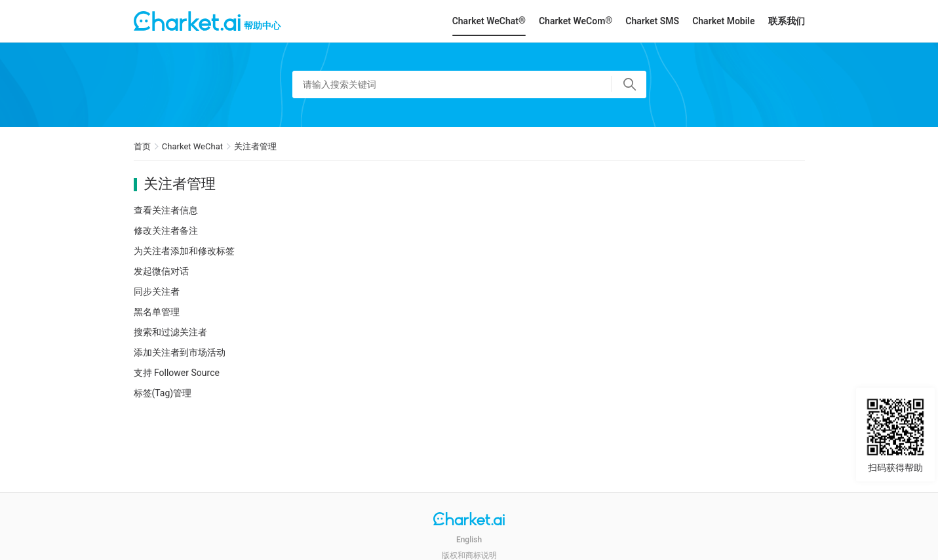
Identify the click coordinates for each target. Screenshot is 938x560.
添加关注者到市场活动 (180, 352)
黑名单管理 (157, 312)
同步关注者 (157, 291)
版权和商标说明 (469, 555)
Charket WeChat (192, 146)
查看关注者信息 (166, 210)
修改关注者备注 (166, 231)
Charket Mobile (723, 21)
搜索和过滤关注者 (170, 332)
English (469, 540)
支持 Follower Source (177, 373)
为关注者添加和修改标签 (184, 251)
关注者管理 (255, 146)
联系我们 (787, 21)
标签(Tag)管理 (163, 393)
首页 (142, 146)
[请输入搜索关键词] (469, 84)
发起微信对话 (161, 271)
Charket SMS (652, 21)
